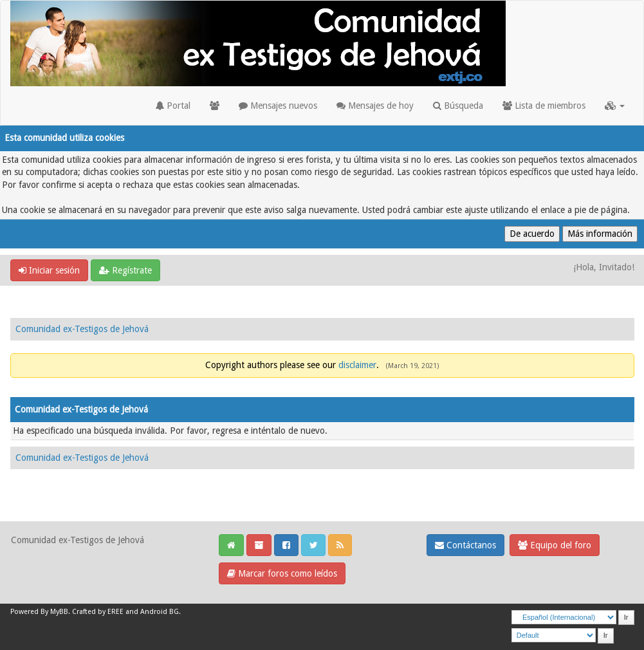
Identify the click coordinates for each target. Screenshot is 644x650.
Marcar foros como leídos (282, 573)
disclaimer (357, 365)
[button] (615, 106)
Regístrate (125, 270)
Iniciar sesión (49, 270)
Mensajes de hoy (375, 106)
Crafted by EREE (98, 612)
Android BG (160, 612)
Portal (173, 106)
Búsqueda (458, 106)
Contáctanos (465, 545)
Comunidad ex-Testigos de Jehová (82, 329)
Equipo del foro (555, 545)
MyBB (59, 612)
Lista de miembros (544, 106)
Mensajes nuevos (278, 106)
